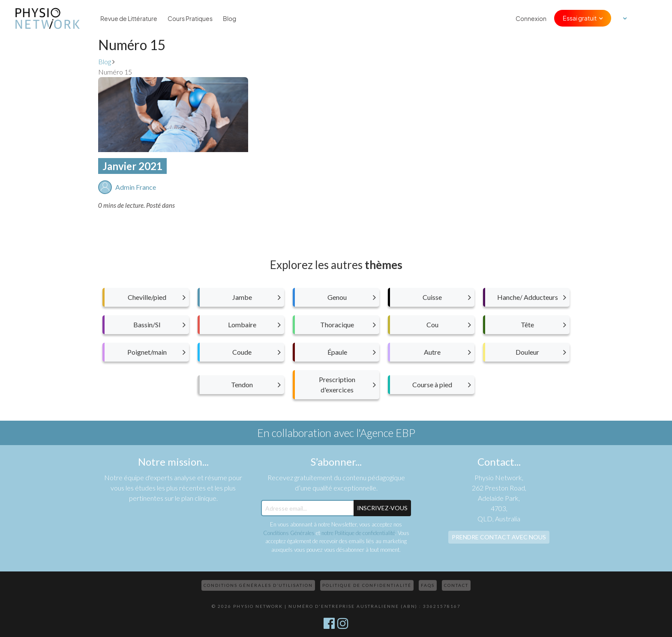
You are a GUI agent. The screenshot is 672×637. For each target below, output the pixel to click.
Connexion (531, 18)
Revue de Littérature (129, 18)
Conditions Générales (289, 533)
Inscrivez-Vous (382, 508)
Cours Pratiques (190, 18)
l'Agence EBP (386, 433)
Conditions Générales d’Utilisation (258, 585)
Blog (229, 18)
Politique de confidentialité (367, 585)
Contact (456, 585)
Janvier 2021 (132, 166)
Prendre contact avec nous (499, 537)
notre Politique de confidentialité (358, 533)
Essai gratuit (580, 18)
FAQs (428, 585)
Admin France (136, 187)
